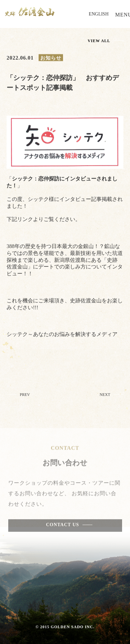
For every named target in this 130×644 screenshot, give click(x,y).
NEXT (105, 396)
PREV (25, 396)
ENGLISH (99, 14)
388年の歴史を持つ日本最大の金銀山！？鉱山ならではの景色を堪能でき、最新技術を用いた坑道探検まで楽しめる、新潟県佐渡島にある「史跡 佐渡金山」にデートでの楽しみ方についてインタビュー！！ (65, 262)
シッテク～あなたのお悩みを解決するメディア (62, 336)
